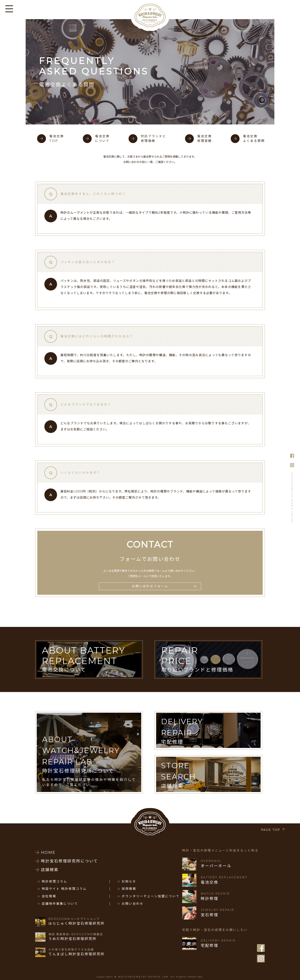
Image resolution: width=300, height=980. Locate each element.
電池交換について (102, 139)
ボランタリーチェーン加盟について (151, 896)
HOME (48, 852)
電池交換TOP (57, 139)
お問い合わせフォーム (150, 586)
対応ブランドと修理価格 (154, 139)
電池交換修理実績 (205, 139)
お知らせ (129, 882)
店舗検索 (50, 870)
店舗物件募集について (60, 904)
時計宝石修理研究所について (69, 861)
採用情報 (129, 889)
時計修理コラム (54, 882)
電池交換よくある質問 (254, 139)
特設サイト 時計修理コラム (64, 889)
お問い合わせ (133, 904)
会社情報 (49, 896)
